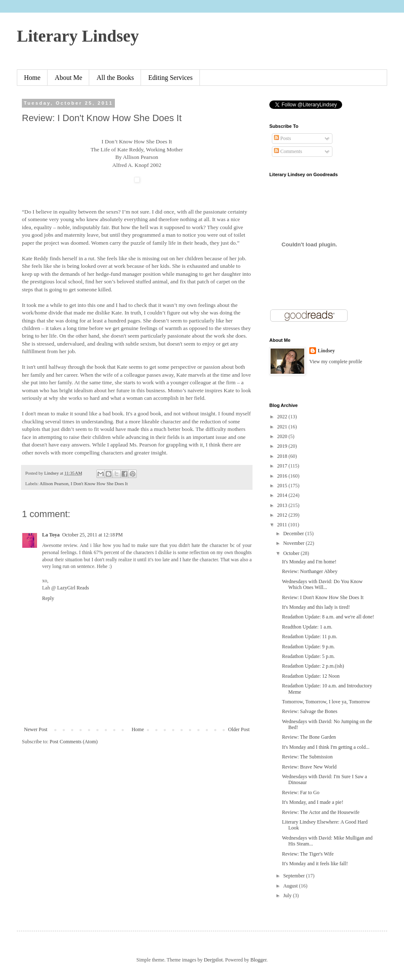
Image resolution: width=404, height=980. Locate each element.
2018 (283, 456)
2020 (283, 436)
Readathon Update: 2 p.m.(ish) (313, 666)
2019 (283, 446)
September (295, 876)
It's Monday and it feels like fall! (315, 864)
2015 (283, 486)
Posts (282, 138)
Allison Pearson (54, 483)
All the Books (115, 78)
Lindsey (326, 351)
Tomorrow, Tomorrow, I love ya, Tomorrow (326, 702)
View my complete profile (336, 362)
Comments (288, 151)
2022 (283, 417)
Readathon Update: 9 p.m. (308, 647)
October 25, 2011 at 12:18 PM (93, 535)
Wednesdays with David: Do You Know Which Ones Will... (322, 584)
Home (32, 78)
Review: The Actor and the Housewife (321, 812)
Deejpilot (213, 960)
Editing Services (170, 78)
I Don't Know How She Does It (99, 483)
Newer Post (36, 729)
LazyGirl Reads (73, 588)
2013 (283, 505)
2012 (283, 515)
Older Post (239, 729)
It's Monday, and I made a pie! (313, 802)
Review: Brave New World (309, 767)
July (288, 895)
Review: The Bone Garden (309, 737)
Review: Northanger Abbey (310, 571)
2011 (283, 525)
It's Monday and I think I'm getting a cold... (326, 747)
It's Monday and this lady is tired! (316, 607)
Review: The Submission (307, 757)
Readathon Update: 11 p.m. (310, 637)
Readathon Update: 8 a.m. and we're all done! (328, 617)
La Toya (51, 535)
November (295, 543)
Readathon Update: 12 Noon (311, 676)
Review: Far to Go (301, 792)
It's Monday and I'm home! (309, 562)
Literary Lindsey (78, 36)
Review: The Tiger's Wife (308, 854)
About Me (68, 78)
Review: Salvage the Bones (310, 711)
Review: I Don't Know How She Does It (323, 597)
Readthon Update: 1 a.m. (307, 627)
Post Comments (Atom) (74, 742)
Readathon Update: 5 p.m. (308, 656)
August (291, 886)
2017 (283, 466)
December (294, 534)
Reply (48, 598)
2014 (283, 495)
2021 (283, 427)
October (292, 553)
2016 (283, 476)
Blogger (258, 960)
